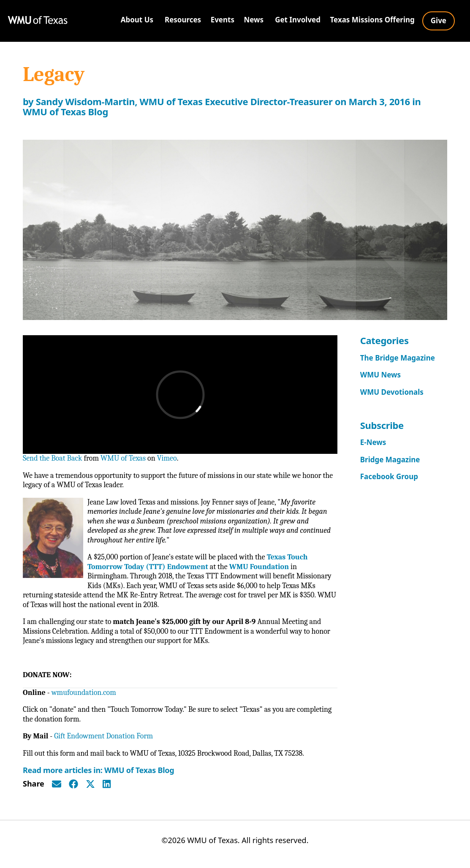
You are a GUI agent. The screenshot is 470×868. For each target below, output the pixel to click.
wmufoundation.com (84, 693)
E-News (373, 442)
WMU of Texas (123, 458)
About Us (137, 20)
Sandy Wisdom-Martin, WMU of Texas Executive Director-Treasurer (184, 101)
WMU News (380, 375)
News (254, 20)
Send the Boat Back (52, 458)
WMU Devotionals (392, 392)
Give (439, 20)
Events (223, 20)
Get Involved (298, 20)
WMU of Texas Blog (65, 111)
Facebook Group (389, 476)
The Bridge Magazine (398, 358)
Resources (183, 20)
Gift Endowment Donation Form (103, 736)
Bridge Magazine (390, 460)
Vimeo (167, 458)
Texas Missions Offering (372, 20)
